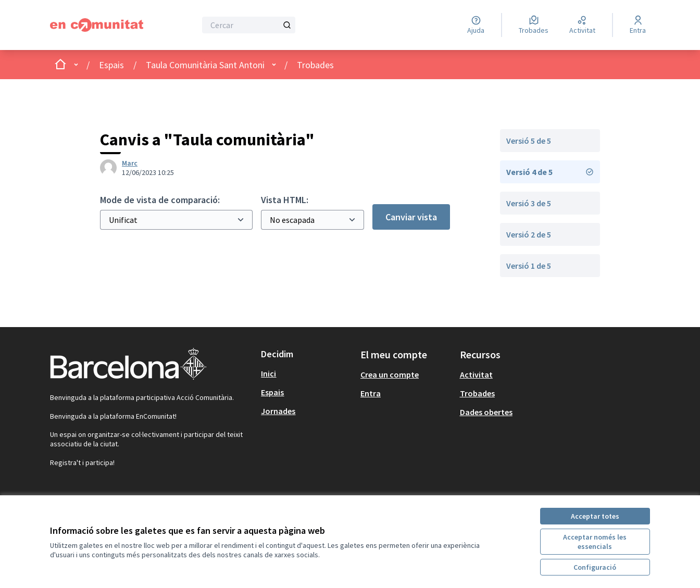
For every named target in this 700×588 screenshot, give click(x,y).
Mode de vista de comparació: (160, 200)
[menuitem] (307, 373)
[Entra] (638, 25)
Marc (130, 163)
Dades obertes (486, 412)
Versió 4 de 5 (550, 172)
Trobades (315, 65)
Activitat (476, 374)
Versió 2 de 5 (529, 234)
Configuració (595, 567)
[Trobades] (534, 25)
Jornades (278, 411)
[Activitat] (582, 25)
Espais (111, 65)
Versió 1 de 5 (529, 266)
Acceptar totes (595, 516)
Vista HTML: (285, 200)
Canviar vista (411, 217)
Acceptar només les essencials (595, 542)
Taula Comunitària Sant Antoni (205, 65)
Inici (268, 373)
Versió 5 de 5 (529, 141)
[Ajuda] (476, 25)
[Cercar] (249, 25)
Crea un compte (390, 374)
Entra (371, 393)
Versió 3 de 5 (529, 203)
